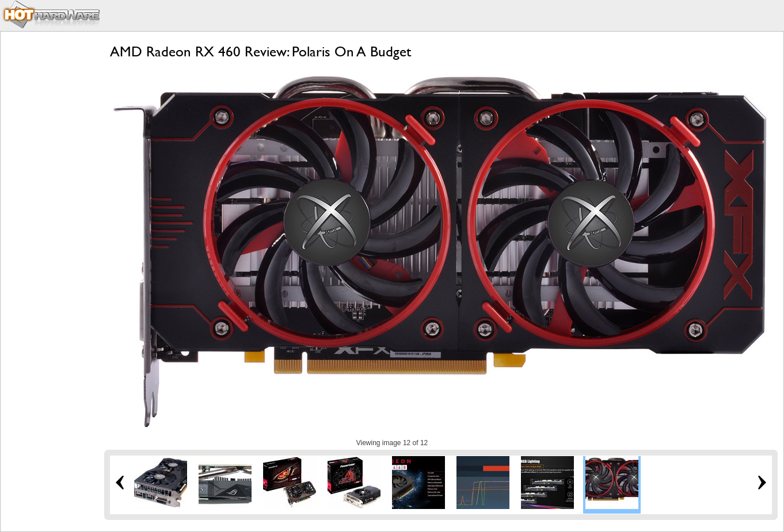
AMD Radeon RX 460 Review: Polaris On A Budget (260, 51)
